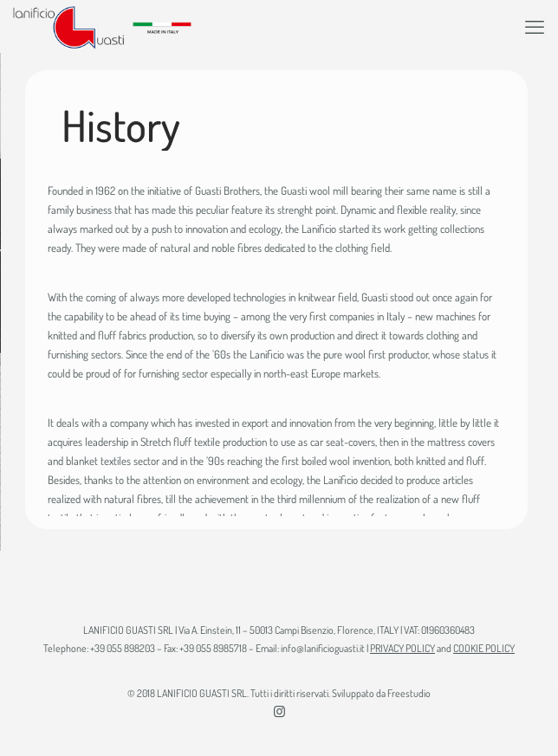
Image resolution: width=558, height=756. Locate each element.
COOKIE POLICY (484, 648)
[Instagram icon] (279, 711)
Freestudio (409, 693)
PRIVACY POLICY (402, 648)
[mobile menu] (535, 26)
